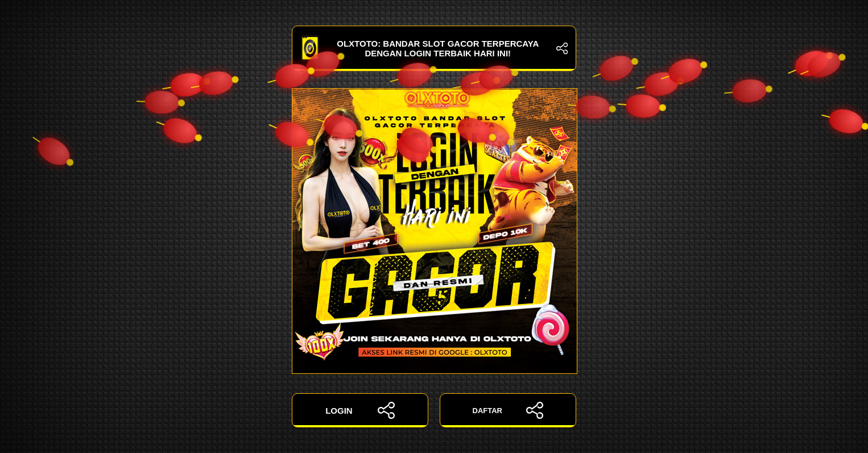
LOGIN (360, 410)
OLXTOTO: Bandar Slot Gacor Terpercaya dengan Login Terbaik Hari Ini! (434, 48)
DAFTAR (508, 410)
